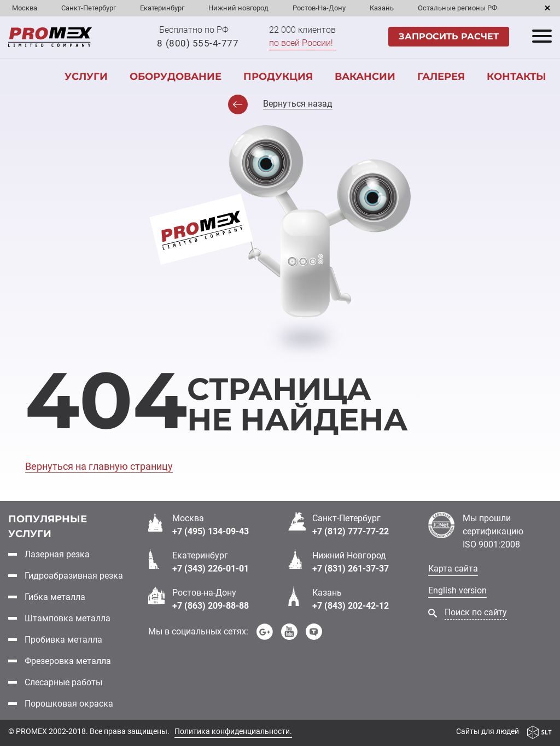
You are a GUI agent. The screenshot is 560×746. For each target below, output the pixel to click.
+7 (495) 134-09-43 (211, 531)
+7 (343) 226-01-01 (211, 569)
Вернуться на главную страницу (99, 466)
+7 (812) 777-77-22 (351, 531)
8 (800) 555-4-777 (198, 43)
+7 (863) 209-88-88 (211, 606)
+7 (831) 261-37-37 (351, 569)
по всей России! (301, 43)
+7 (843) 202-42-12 (351, 606)
